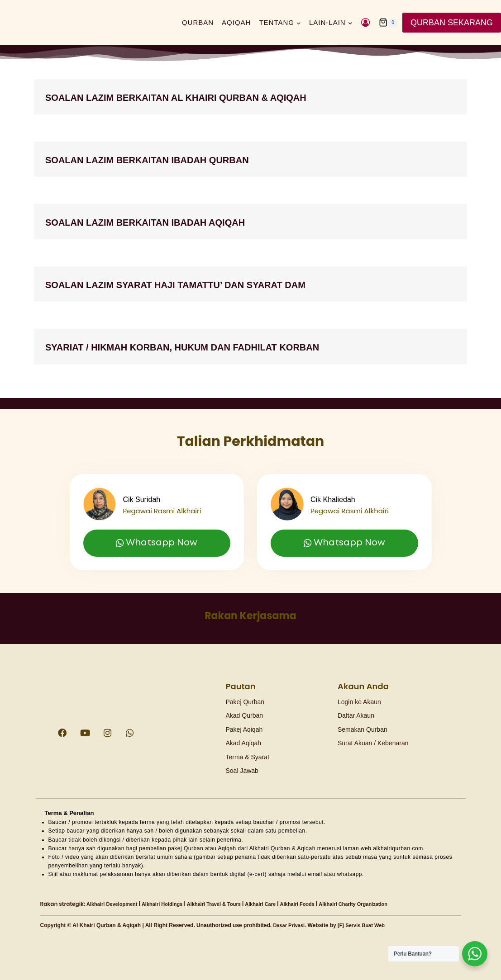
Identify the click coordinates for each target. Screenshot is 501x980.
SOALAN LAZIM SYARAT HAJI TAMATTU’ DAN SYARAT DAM (227, 284)
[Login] (365, 23)
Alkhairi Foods (315, 904)
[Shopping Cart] (388, 23)
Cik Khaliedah (338, 488)
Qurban (198, 22)
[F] (344, 925)
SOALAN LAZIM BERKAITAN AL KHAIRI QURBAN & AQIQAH (228, 97)
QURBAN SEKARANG (452, 23)
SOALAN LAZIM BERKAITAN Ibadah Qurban (188, 159)
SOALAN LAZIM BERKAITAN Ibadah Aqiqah (185, 221)
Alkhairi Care (275, 904)
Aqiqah (236, 22)
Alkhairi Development (114, 904)
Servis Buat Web (370, 925)
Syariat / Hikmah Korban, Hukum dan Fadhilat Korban (237, 346)
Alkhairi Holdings (169, 904)
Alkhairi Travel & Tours (224, 904)
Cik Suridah (146, 488)
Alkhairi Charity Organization (375, 904)
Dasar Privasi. (291, 925)
